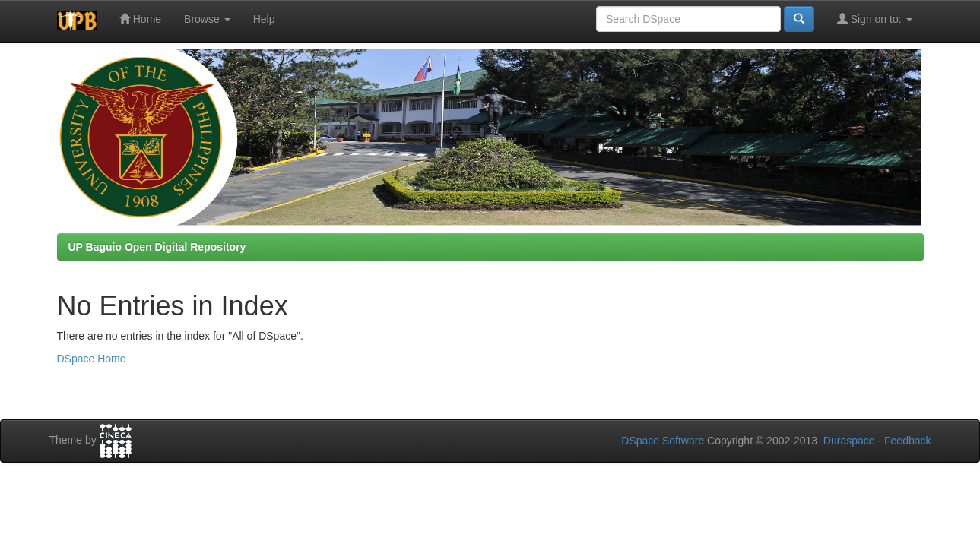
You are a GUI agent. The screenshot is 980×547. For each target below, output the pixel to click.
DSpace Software (663, 441)
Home (140, 19)
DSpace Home (92, 359)
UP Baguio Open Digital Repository (157, 247)
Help (264, 19)
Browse (207, 19)
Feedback (907, 441)
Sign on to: (875, 19)
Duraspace (849, 441)
